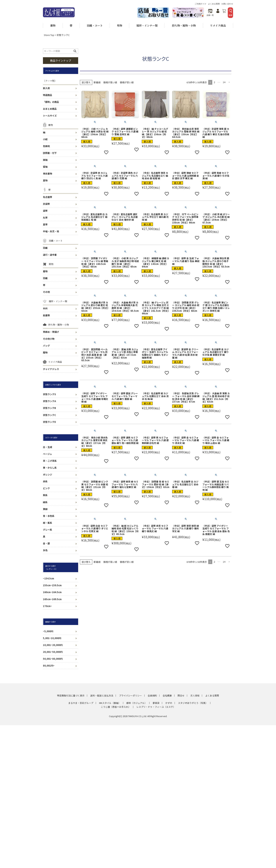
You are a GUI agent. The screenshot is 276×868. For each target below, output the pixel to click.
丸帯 (45, 218)
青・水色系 (49, 516)
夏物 (45, 180)
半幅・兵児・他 (51, 231)
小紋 (45, 139)
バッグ (46, 346)
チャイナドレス (51, 369)
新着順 (97, 82)
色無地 (46, 146)
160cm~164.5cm (52, 592)
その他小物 (49, 339)
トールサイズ (50, 116)
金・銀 (46, 543)
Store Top (49, 35)
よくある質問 (214, 4)
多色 (45, 550)
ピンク (46, 488)
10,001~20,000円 (53, 645)
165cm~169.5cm (52, 599)
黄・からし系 (50, 468)
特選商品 (48, 95)
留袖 (45, 167)
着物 (45, 271)
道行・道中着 (50, 255)
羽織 (45, 248)
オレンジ (48, 475)
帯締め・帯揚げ (51, 332)
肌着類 (46, 315)
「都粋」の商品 (51, 102)
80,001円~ (49, 666)
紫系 (45, 495)
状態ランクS (49, 394)
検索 (230, 13)
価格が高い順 (110, 82)
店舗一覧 (210, 13)
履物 (45, 352)
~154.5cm (48, 578)
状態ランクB (49, 408)
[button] (229, 82)
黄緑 (45, 509)
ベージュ (47, 454)
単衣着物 (48, 174)
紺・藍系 (48, 523)
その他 (46, 292)
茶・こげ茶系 (50, 461)
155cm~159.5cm (52, 585)
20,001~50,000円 (53, 652)
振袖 (45, 160)
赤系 (45, 481)
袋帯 (45, 211)
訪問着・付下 (50, 153)
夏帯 (45, 224)
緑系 (45, 502)
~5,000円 (48, 631)
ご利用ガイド (200, 4)
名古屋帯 (48, 197)
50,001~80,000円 (53, 659)
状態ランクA (49, 401)
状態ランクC (49, 415)
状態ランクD (49, 422)
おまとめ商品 (50, 109)
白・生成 (48, 447)
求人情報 (195, 696)
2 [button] (214, 82)
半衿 (45, 308)
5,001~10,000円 (52, 638)
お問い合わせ (227, 4)
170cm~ (47, 606)
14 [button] (224, 82)
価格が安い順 (127, 82)
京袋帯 (46, 204)
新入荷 (46, 88)
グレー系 (48, 530)
